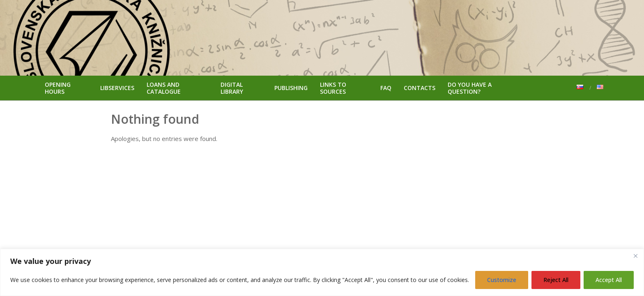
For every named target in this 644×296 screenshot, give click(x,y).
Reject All (556, 280)
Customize (502, 280)
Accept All (609, 280)
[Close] (635, 256)
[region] (322, 272)
